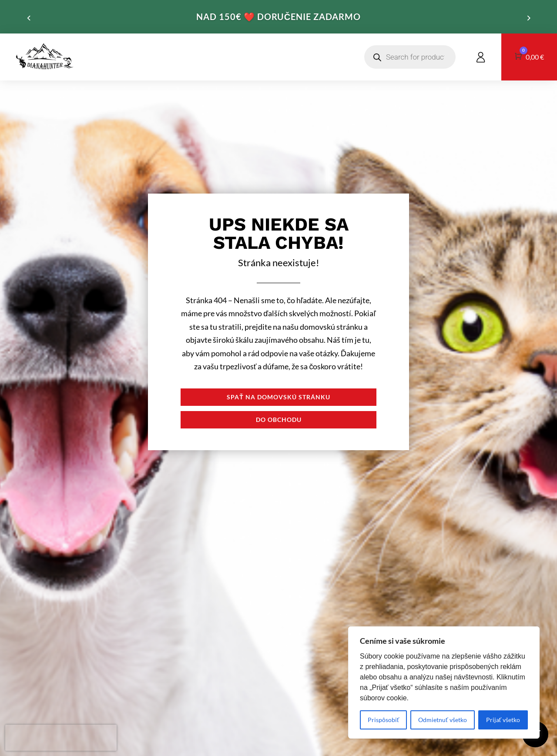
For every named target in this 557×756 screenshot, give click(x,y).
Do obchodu (279, 420)
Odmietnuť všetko (442, 720)
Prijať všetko (503, 720)
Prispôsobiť (383, 720)
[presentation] (61, 738)
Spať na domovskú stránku (278, 397)
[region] (444, 682)
